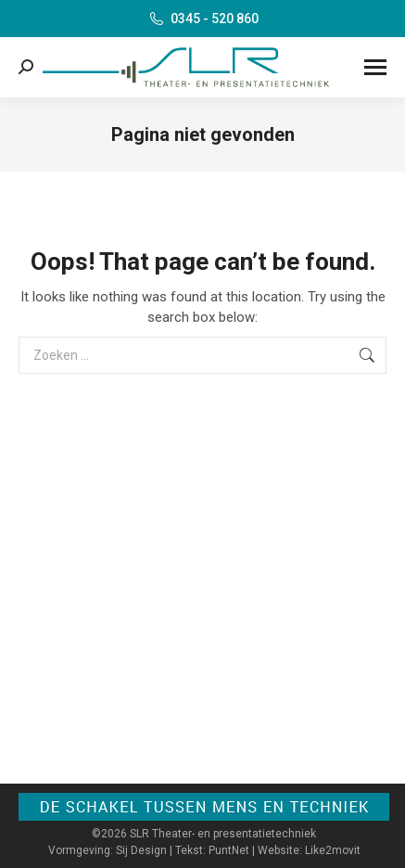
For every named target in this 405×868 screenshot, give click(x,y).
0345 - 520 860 (203, 19)
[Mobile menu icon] (375, 67)
